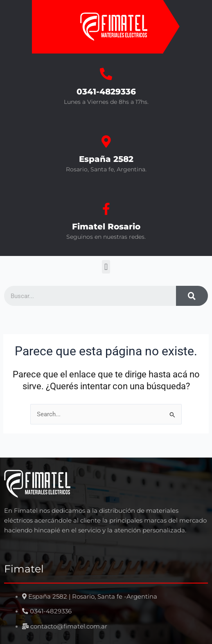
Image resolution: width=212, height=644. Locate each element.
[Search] (192, 296)
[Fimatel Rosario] (106, 209)
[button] (106, 267)
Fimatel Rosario (106, 227)
